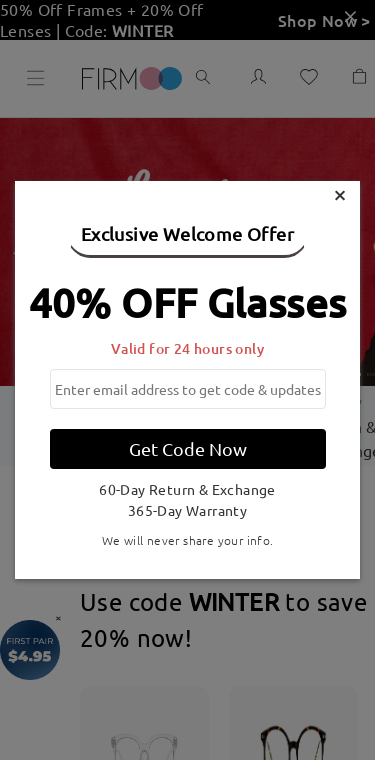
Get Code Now (188, 448)
